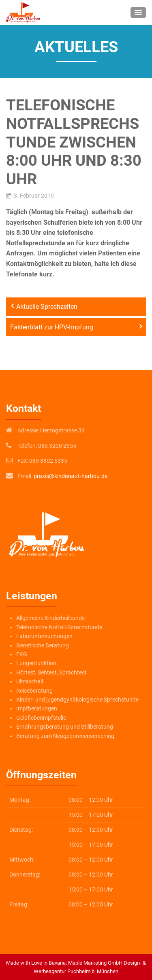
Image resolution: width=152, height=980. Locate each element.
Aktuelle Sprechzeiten (47, 307)
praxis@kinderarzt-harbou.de (71, 476)
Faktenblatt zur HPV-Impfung (52, 327)
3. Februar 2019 (34, 196)
